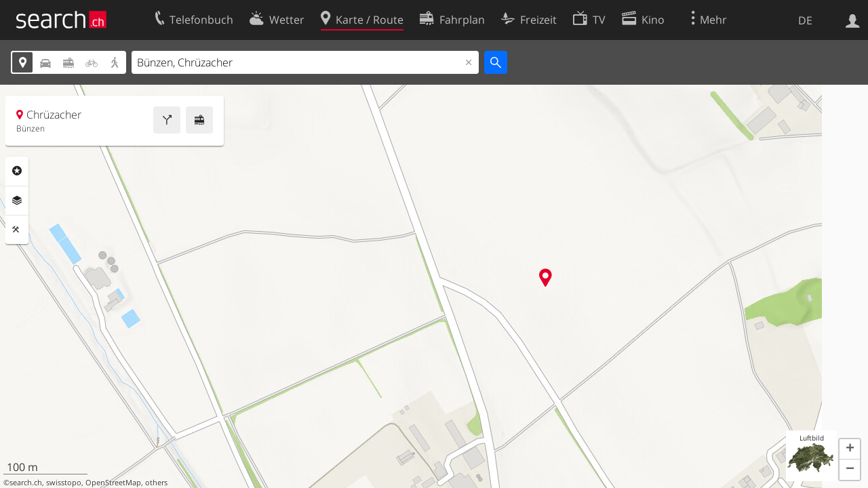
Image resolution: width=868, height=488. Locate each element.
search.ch (26, 483)
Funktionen (17, 230)
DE (805, 20)
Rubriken (17, 171)
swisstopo (64, 483)
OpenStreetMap (113, 483)
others (156, 483)
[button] (850, 449)
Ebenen (17, 201)
